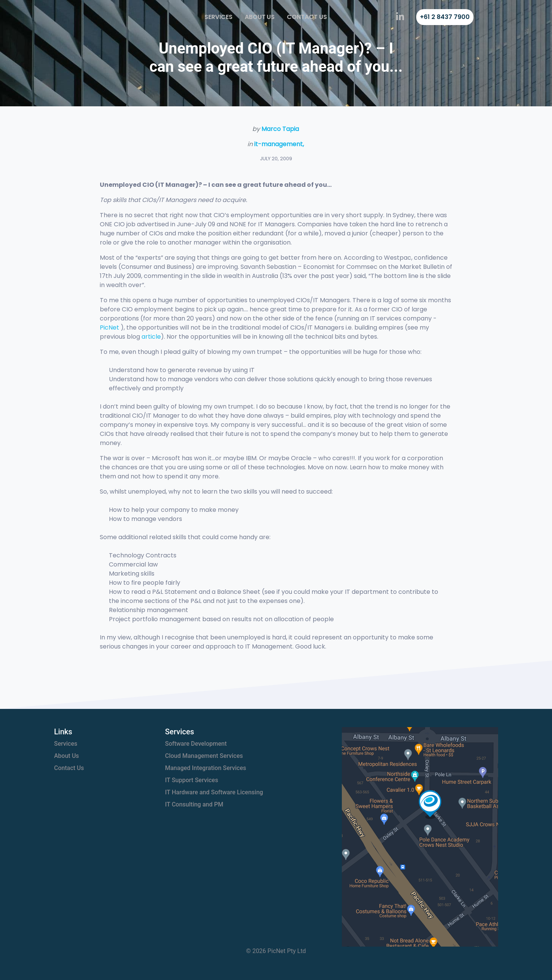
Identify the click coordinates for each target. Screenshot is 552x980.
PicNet (109, 327)
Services (219, 17)
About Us (260, 17)
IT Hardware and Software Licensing (214, 792)
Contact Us (307, 17)
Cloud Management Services (204, 756)
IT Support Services (192, 780)
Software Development (196, 744)
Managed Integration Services (206, 768)
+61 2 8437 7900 (445, 17)
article (151, 337)
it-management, (279, 144)
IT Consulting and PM (194, 804)
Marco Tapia (280, 129)
